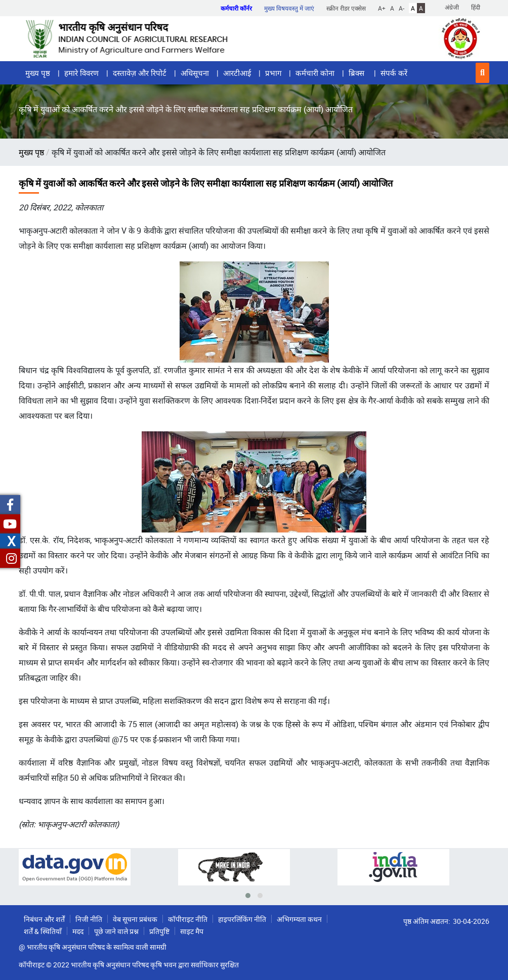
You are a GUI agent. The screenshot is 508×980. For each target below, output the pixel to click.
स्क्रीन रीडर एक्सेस (346, 8)
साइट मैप (192, 931)
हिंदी (476, 7)
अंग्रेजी (452, 7)
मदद (78, 931)
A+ (382, 8)
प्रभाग (273, 73)
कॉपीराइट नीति (188, 919)
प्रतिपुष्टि (159, 931)
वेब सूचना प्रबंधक (135, 919)
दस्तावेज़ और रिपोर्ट (140, 73)
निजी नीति (89, 919)
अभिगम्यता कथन (299, 919)
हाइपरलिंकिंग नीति (242, 919)
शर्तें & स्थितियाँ (43, 931)
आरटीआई (237, 73)
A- (401, 8)
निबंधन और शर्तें (44, 919)
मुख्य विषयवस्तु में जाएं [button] (289, 8)
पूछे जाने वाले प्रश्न (116, 931)
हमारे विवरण (81, 73)
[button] (482, 73)
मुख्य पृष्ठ (38, 73)
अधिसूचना (195, 73)
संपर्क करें (394, 73)
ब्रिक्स (357, 73)
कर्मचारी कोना (315, 73)
